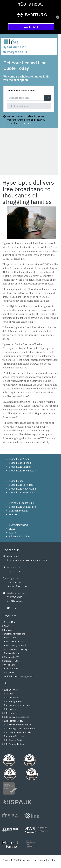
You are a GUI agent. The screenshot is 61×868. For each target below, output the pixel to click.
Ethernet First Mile (19, 537)
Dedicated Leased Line (21, 503)
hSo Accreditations (14, 736)
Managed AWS (12, 657)
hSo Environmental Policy (17, 725)
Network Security (18, 511)
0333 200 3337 (15, 582)
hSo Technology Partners (17, 705)
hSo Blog (9, 694)
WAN (7, 626)
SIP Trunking (11, 669)
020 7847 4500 (15, 571)
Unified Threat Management (19, 676)
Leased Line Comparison (23, 507)
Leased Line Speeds (20, 463)
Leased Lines (16, 481)
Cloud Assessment (14, 642)
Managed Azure (12, 653)
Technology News (19, 525)
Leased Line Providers (21, 485)
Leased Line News (19, 459)
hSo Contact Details (14, 744)
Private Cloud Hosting (16, 649)
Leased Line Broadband (22, 493)
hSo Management (13, 701)
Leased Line (10, 622)
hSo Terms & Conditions (17, 717)
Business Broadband (15, 634)
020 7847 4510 (15, 597)
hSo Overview (11, 690)
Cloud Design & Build (15, 645)
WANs (12, 533)
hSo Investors (11, 709)
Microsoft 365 (11, 661)
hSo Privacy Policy (14, 721)
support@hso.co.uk (17, 586)
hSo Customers (12, 698)
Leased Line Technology (22, 471)
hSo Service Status (14, 740)
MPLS (12, 529)
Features (14, 515)
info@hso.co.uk (15, 601)
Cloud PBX (10, 665)
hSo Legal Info (12, 713)
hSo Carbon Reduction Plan (18, 732)
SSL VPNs (9, 673)
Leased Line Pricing (20, 467)
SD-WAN (9, 630)
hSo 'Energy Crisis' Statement (20, 729)
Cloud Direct (11, 638)
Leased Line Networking (22, 489)
